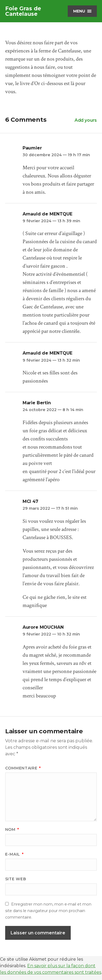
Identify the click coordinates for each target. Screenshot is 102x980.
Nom (12, 829)
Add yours (86, 120)
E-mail (14, 854)
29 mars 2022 (50, 508)
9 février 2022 (51, 634)
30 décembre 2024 (56, 155)
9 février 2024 (51, 221)
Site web (16, 879)
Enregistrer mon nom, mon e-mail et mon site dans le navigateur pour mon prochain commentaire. (48, 911)
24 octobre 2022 (53, 410)
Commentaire (23, 768)
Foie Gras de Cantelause (23, 11)
